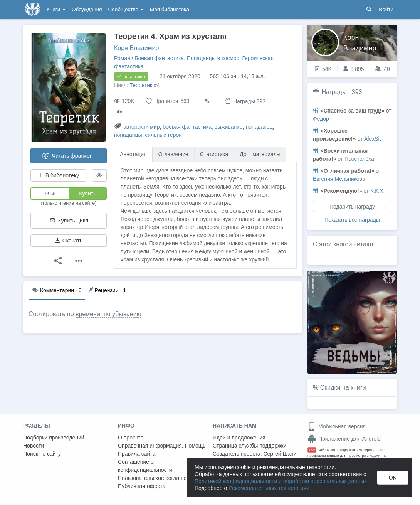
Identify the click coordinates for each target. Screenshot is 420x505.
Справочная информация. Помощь (162, 446)
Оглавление (173, 154)
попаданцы (128, 135)
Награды (334, 92)
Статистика (214, 154)
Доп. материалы (260, 154)
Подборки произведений (54, 438)
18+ (312, 450)
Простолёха (359, 159)
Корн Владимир (136, 48)
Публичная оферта (142, 486)
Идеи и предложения (239, 438)
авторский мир (142, 127)
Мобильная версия (337, 426)
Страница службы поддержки (249, 446)
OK (393, 478)
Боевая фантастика (159, 58)
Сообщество (126, 9)
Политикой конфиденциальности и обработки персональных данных (281, 481)
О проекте (131, 438)
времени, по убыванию (108, 314)
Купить (87, 194)
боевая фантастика (187, 127)
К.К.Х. (377, 191)
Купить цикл (69, 221)
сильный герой (163, 135)
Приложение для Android (344, 439)
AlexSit (373, 139)
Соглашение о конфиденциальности (145, 466)
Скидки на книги (343, 388)
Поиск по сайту (42, 454)
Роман (122, 58)
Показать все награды (352, 220)
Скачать (69, 241)
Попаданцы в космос (213, 58)
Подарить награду (352, 207)
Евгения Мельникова (339, 179)
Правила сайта (137, 454)
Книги (56, 9)
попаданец (259, 127)
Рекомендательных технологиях (269, 488)
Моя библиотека (170, 9)
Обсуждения (87, 9)
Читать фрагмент (69, 156)
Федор (321, 119)
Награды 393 (245, 101)
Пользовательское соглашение (157, 478)
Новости (34, 446)
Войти (386, 9)
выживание (229, 127)
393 (357, 92)
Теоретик (141, 85)
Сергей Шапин (281, 454)
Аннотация (133, 154)
